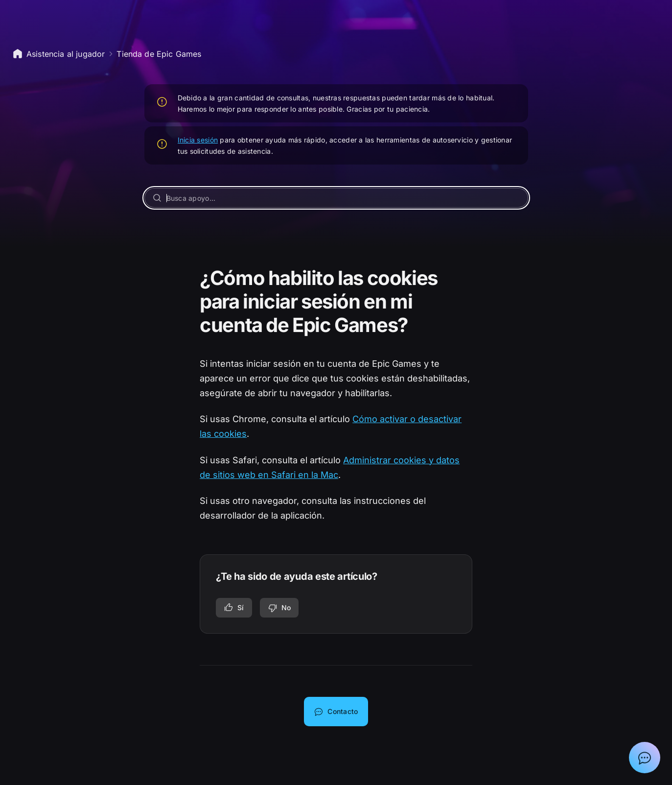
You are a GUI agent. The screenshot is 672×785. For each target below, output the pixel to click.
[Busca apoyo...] (336, 198)
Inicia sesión (198, 140)
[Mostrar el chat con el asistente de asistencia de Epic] (645, 758)
